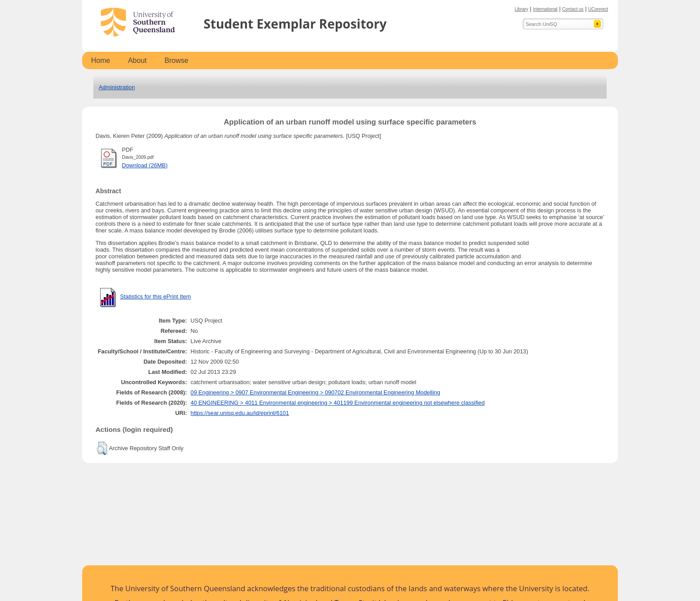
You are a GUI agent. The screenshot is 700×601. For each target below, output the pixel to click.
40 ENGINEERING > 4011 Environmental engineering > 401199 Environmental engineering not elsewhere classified (338, 403)
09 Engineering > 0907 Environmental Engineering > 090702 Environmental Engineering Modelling (315, 392)
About (137, 60)
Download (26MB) (145, 165)
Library (522, 9)
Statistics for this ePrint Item (156, 296)
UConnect (598, 9)
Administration (117, 87)
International (545, 9)
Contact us (573, 9)
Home (101, 60)
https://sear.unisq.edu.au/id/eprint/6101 (240, 413)
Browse (177, 60)
